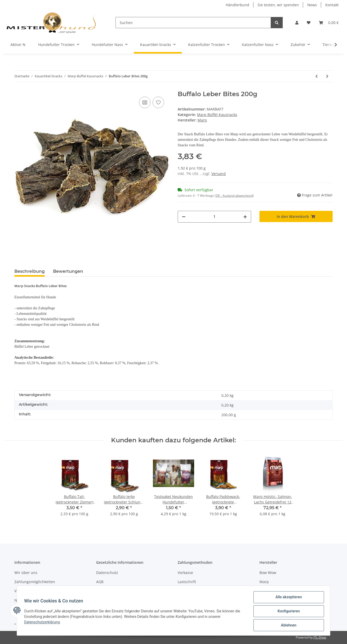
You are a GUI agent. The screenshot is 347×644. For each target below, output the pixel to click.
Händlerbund (238, 5)
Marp (264, 582)
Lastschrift (187, 582)
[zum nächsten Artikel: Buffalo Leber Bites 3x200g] (327, 76)
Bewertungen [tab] (68, 271)
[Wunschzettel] (309, 23)
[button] (297, 23)
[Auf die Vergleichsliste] (145, 102)
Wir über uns (26, 573)
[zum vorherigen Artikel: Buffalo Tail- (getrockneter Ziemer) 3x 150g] (317, 76)
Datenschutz (107, 573)
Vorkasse (185, 573)
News (312, 5)
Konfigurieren (287, 612)
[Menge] (214, 217)
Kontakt (332, 5)
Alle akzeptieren (287, 598)
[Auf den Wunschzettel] (158, 102)
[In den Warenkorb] (296, 216)
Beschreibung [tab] (30, 271)
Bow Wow (268, 573)
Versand (219, 174)
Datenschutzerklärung (43, 623)
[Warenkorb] (329, 23)
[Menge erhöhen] (245, 217)
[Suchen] (193, 23)
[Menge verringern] (184, 217)
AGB (100, 582)
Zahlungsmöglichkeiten (35, 582)
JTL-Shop (320, 637)
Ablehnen (287, 625)
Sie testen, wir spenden (278, 5)
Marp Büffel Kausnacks (217, 115)
